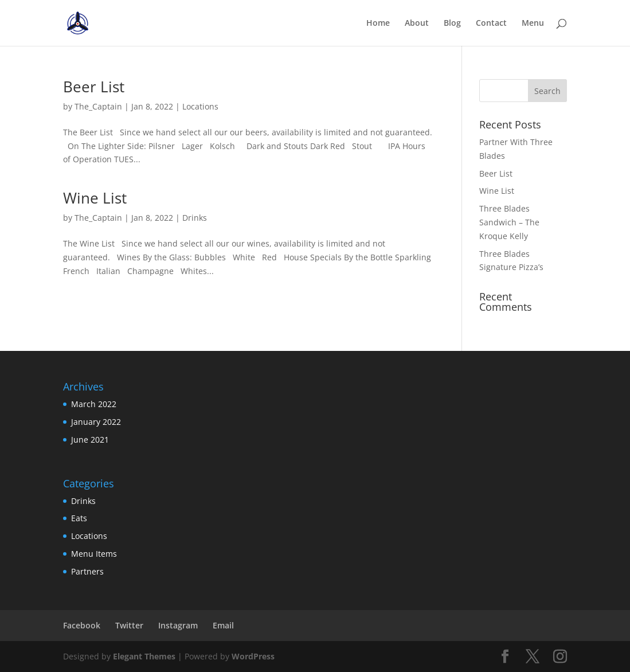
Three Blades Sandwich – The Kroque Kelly (509, 222)
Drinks (195, 218)
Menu (533, 24)
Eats (79, 518)
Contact (491, 24)
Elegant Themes (144, 656)
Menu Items (94, 554)
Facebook (82, 625)
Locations (200, 106)
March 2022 (94, 404)
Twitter (129, 625)
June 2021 (90, 439)
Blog (452, 24)
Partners (87, 571)
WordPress (253, 656)
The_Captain (98, 106)
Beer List (94, 87)
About (417, 24)
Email (223, 625)
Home (378, 24)
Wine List (95, 198)
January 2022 (96, 422)
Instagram (178, 625)
